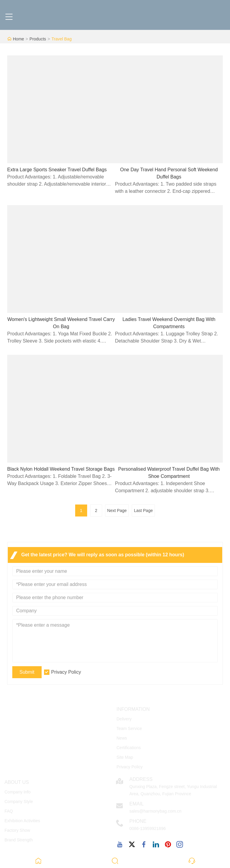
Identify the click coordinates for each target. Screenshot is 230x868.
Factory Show (17, 830)
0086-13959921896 (147, 828)
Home (18, 39)
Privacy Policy (66, 672)
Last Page (143, 511)
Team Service (129, 728)
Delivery (124, 719)
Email (137, 804)
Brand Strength (19, 840)
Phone (138, 821)
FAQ (9, 811)
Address (141, 779)
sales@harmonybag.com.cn (155, 811)
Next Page (117, 511)
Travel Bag (62, 39)
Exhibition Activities (22, 821)
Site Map (125, 757)
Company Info (18, 792)
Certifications (129, 748)
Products (38, 39)
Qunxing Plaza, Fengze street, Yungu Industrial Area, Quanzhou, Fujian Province (173, 790)
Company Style (19, 802)
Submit (27, 672)
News (122, 738)
